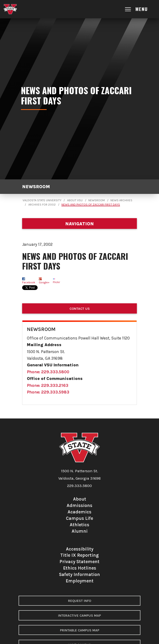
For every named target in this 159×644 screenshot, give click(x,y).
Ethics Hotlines (80, 568)
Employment (80, 581)
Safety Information (79, 574)
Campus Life (79, 518)
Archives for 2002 (42, 205)
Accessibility (80, 549)
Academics (79, 512)
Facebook (29, 282)
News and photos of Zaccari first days (91, 205)
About (80, 499)
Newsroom (36, 187)
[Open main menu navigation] (141, 9)
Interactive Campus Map (79, 616)
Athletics (79, 525)
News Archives (121, 200)
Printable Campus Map (80, 630)
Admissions (79, 505)
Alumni (80, 531)
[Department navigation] (79, 224)
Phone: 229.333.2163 (48, 385)
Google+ (44, 282)
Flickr (56, 282)
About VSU (75, 200)
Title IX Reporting (79, 555)
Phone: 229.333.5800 (48, 372)
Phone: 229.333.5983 (48, 392)
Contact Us (80, 309)
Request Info (80, 601)
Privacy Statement (79, 562)
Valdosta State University (42, 200)
